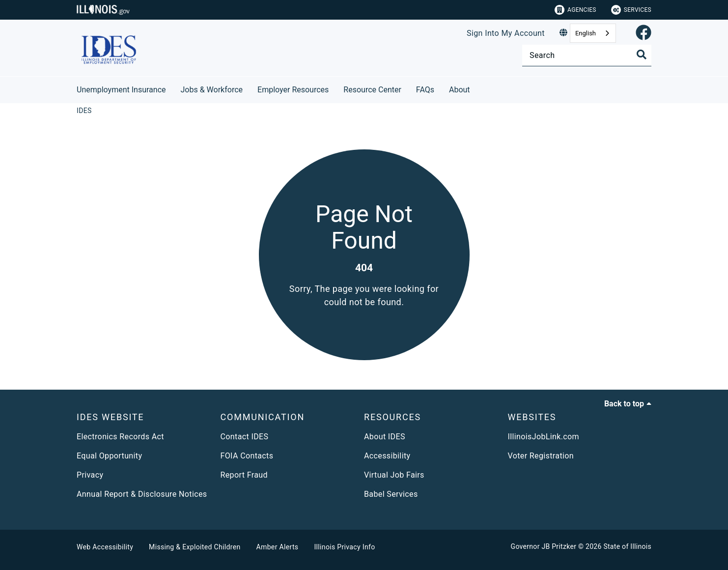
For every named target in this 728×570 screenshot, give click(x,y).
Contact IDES (245, 437)
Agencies (575, 10)
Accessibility (387, 456)
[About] (477, 88)
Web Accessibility (105, 547)
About (460, 90)
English (586, 33)
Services (631, 10)
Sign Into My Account (506, 33)
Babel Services (391, 494)
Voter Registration (541, 456)
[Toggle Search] (642, 55)
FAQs (425, 90)
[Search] (587, 55)
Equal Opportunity (109, 456)
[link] (644, 33)
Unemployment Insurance (121, 90)
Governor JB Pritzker (544, 546)
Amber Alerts (278, 547)
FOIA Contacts (247, 456)
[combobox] (593, 33)
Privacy (90, 475)
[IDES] (84, 111)
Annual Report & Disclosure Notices (142, 494)
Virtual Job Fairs (394, 475)
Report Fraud (244, 475)
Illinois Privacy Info (344, 547)
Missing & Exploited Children (195, 547)
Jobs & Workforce (212, 90)
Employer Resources (293, 90)
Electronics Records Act (120, 437)
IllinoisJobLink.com (544, 437)
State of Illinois (627, 546)
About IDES (385, 437)
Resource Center (372, 90)
